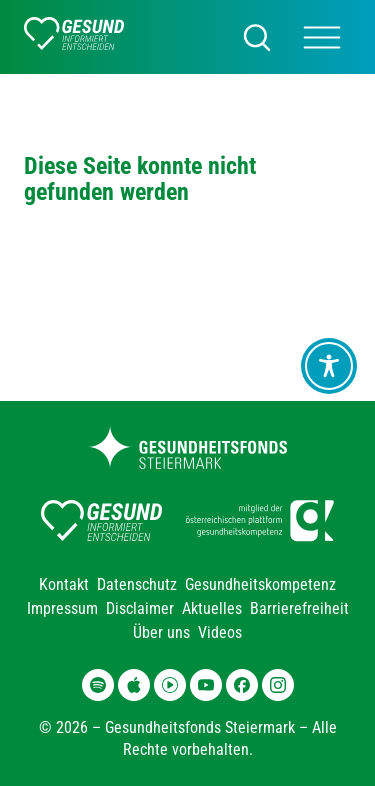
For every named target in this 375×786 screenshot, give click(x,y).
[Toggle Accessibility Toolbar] (329, 366)
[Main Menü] (322, 37)
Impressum (62, 608)
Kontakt (64, 584)
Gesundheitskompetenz (260, 584)
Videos (220, 632)
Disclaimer (140, 608)
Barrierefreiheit (299, 608)
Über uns (161, 632)
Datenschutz (137, 584)
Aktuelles (212, 608)
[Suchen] (257, 37)
